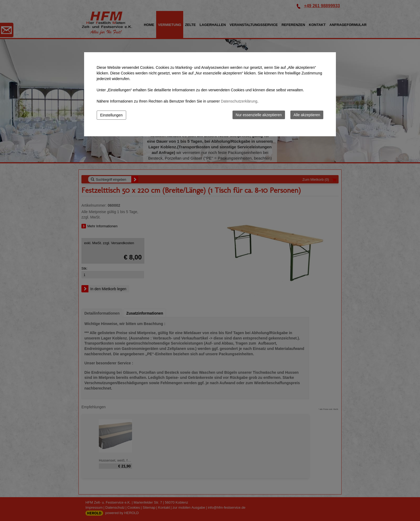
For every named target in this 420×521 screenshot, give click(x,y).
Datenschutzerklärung (239, 101)
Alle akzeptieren (307, 115)
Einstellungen (111, 115)
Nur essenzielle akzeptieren (259, 115)
